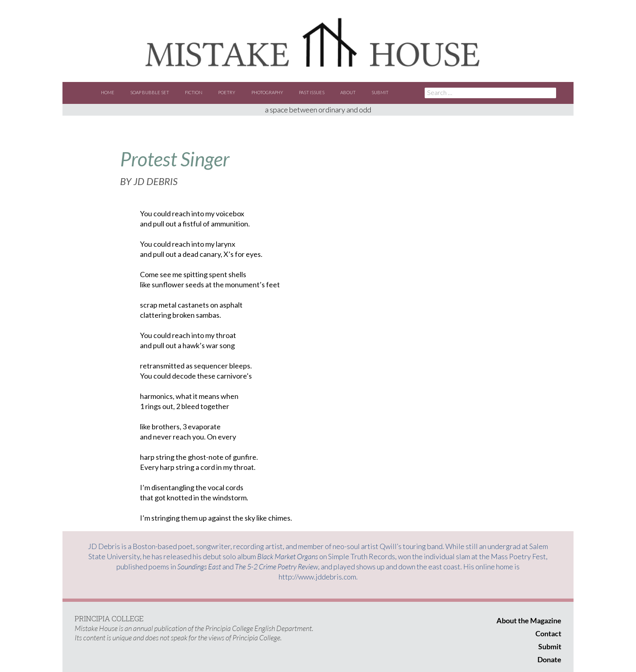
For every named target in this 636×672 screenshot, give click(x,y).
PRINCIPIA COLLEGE (109, 618)
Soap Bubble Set (150, 92)
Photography (267, 92)
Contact (548, 633)
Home (108, 92)
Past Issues (312, 92)
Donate (549, 659)
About (348, 92)
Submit (380, 92)
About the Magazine (529, 620)
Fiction (194, 92)
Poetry (227, 92)
